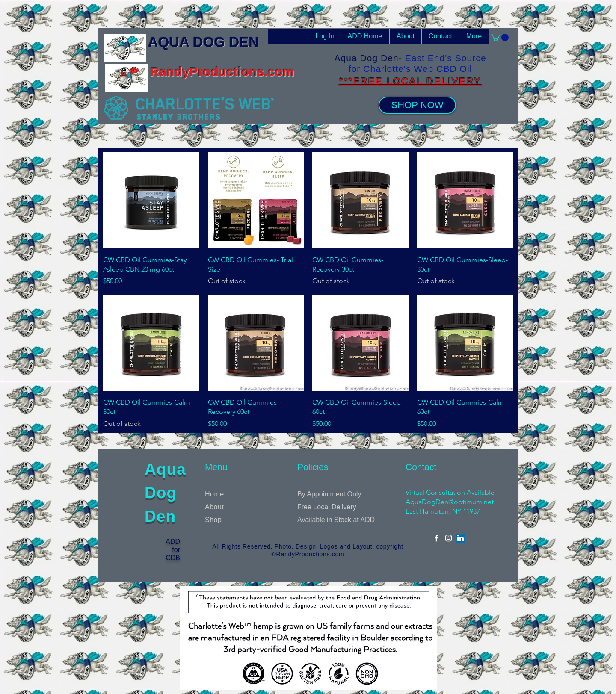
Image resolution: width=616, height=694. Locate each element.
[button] (500, 37)
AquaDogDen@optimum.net (450, 502)
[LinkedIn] (461, 538)
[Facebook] (437, 538)
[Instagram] (449, 538)
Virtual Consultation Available (450, 492)
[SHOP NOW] (417, 105)
